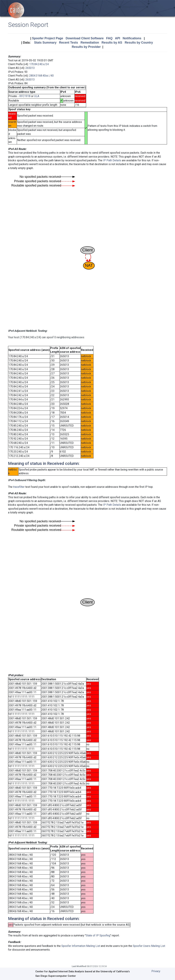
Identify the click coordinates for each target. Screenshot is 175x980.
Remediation (90, 43)
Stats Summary (45, 43)
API (118, 38)
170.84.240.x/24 (39, 64)
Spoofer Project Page (48, 38)
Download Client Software (85, 38)
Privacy (156, 971)
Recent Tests (68, 43)
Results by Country (139, 43)
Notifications (132, 38)
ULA (37, 96)
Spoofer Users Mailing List (149, 946)
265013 (30, 68)
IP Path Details (112, 160)
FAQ (109, 38)
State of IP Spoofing (98, 935)
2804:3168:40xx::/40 (41, 76)
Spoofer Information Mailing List (81, 946)
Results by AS (112, 43)
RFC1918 (25, 96)
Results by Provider (86, 47)
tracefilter (19, 487)
